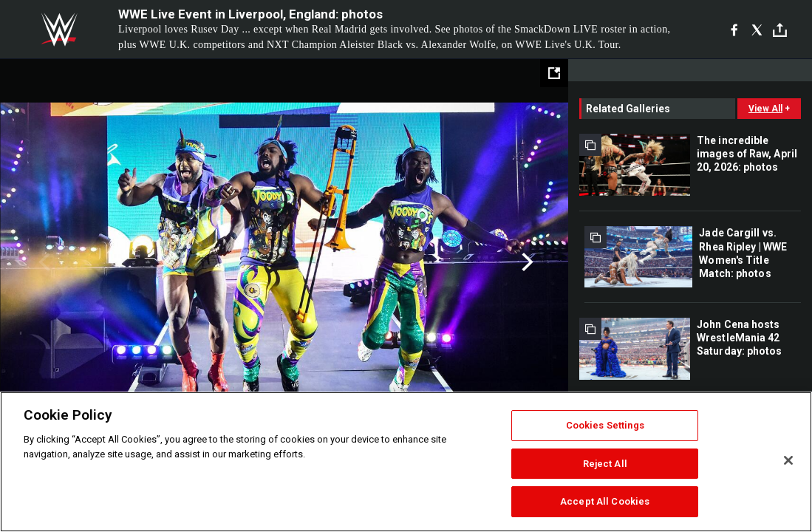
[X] (757, 30)
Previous (42, 262)
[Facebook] (734, 30)
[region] (406, 462)
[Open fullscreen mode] (554, 73)
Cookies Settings (605, 425)
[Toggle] (780, 30)
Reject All (605, 464)
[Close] (788, 460)
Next (526, 262)
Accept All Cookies (605, 501)
